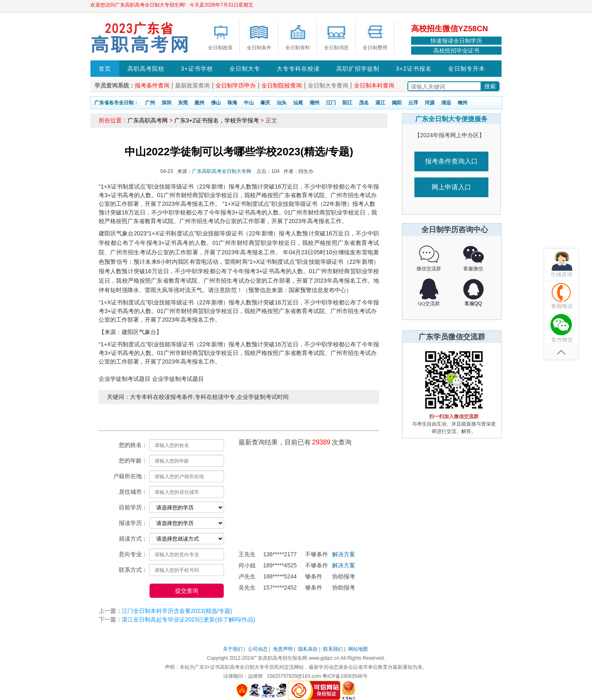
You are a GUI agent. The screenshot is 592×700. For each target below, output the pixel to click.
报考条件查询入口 (451, 161)
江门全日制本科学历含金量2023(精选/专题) (177, 611)
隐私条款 (308, 649)
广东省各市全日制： (116, 103)
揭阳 (397, 103)
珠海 (232, 103)
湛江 (380, 103)
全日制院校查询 (282, 85)
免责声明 (283, 649)
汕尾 (298, 103)
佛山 (216, 103)
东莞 (183, 103)
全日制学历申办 (236, 85)
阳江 (347, 103)
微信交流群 (429, 269)
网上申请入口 (451, 187)
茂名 (364, 103)
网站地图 (358, 649)
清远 (446, 103)
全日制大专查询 (328, 85)
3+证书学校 (197, 69)
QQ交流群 (429, 304)
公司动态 (258, 649)
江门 (331, 103)
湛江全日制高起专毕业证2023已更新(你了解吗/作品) (188, 619)
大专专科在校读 (298, 69)
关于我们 (233, 649)
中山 (249, 103)
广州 (150, 103)
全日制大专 (245, 69)
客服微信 (473, 269)
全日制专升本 (467, 69)
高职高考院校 (146, 69)
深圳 (166, 103)
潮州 (314, 103)
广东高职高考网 (148, 120)
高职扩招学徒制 (358, 69)
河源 (430, 103)
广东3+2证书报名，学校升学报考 (217, 120)
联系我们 (333, 649)
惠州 (199, 103)
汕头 (282, 103)
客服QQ (473, 304)
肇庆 (265, 103)
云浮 (413, 103)
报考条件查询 (152, 85)
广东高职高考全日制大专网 (222, 171)
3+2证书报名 (414, 69)
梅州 (462, 103)
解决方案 (344, 557)
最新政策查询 (192, 85)
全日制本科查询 (374, 85)
